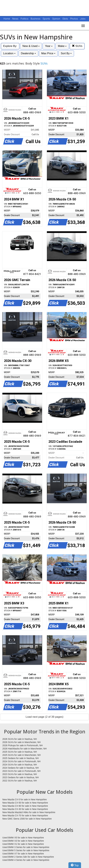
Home (7, 19)
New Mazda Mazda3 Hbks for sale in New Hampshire (29, 812)
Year (49, 46)
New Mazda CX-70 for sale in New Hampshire (25, 816)
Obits (65, 19)
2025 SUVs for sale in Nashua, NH (20, 752)
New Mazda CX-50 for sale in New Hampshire (25, 803)
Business (36, 19)
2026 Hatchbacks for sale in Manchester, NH (24, 749)
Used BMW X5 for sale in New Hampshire (23, 838)
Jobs (83, 19)
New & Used (31, 46)
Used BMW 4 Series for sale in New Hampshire (26, 860)
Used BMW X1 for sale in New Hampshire (23, 844)
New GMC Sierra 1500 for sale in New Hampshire (27, 819)
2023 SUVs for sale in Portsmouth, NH (21, 771)
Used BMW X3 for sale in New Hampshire (23, 841)
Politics (24, 19)
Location (9, 53)
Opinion (56, 19)
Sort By (66, 53)
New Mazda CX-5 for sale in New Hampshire (25, 799)
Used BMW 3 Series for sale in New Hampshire (26, 847)
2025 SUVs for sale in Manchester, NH (22, 755)
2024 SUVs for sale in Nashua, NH (20, 765)
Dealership (28, 53)
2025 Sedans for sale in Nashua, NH (20, 758)
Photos (74, 19)
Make (62, 46)
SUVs (77, 46)
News (15, 19)
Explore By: (10, 46)
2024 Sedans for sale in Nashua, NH (20, 768)
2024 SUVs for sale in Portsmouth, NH (21, 761)
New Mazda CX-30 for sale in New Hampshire (25, 809)
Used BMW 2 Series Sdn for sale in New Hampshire (28, 857)
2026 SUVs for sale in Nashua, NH (20, 739)
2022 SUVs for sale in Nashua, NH (20, 781)
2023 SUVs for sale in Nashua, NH (20, 774)
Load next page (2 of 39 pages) (44, 717)
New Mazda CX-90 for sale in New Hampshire (25, 806)
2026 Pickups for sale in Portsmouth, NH (22, 745)
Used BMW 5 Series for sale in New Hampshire (26, 850)
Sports (47, 19)
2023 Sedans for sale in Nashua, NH (20, 777)
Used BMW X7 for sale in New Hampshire (23, 854)
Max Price (48, 53)
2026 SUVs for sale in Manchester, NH (22, 742)
